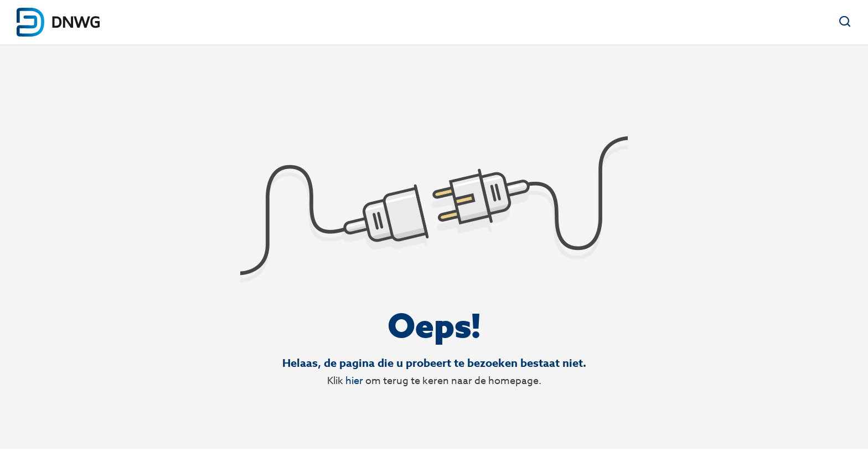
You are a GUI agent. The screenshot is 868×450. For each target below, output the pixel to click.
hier (354, 380)
